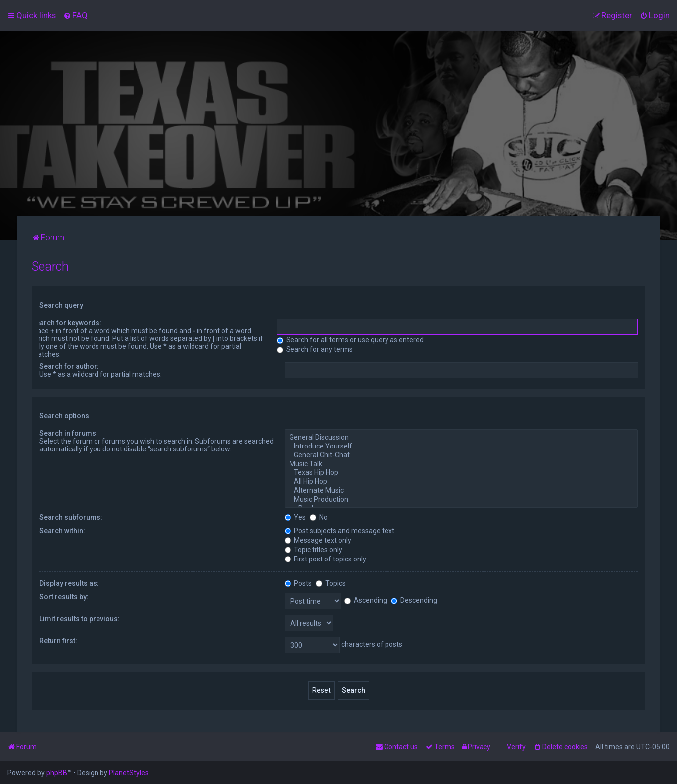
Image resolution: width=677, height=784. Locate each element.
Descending (414, 600)
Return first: (58, 641)
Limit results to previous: (80, 619)
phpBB (57, 773)
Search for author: (69, 366)
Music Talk (461, 464)
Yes (295, 517)
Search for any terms (315, 349)
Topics (331, 583)
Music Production (461, 500)
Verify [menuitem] (516, 747)
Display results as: (69, 583)
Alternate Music (461, 491)
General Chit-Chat (461, 455)
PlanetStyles (129, 773)
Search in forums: (69, 433)
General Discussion (461, 438)
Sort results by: (64, 597)
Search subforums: (71, 517)
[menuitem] (75, 15)
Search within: (62, 531)
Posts (298, 583)
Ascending (366, 600)
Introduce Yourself (461, 447)
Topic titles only (313, 550)
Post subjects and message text (339, 531)
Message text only (318, 540)
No (319, 517)
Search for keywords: (66, 323)
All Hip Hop (461, 482)
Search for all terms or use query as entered (350, 340)
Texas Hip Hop (461, 473)
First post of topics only (325, 559)
